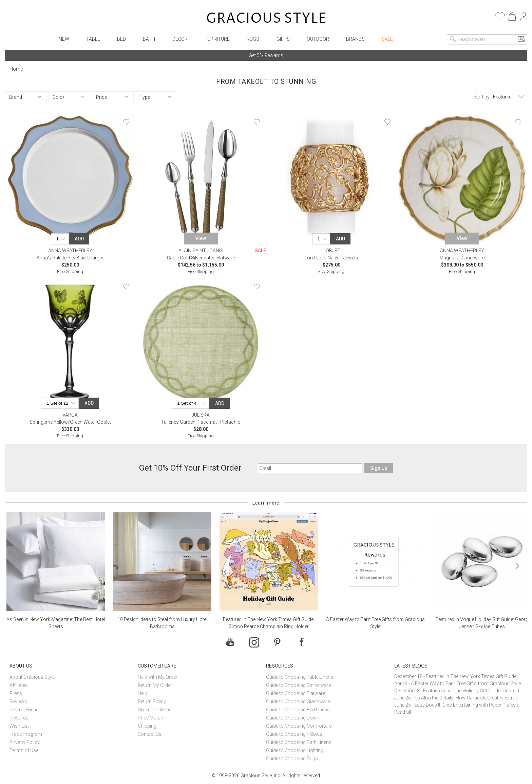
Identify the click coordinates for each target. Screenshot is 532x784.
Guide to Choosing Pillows (295, 734)
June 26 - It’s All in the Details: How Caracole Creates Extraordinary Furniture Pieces (458, 698)
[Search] (453, 39)
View (201, 238)
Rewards (19, 718)
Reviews (18, 701)
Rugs (253, 39)
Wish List (19, 726)
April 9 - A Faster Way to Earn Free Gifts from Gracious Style (458, 683)
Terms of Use (24, 750)
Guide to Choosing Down (293, 718)
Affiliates (19, 685)
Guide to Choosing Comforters (299, 726)
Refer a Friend (24, 710)
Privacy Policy (25, 742)
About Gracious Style (32, 677)
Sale (387, 39)
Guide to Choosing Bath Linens (299, 742)
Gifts (283, 39)
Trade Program (26, 734)
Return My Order (155, 685)
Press (16, 693)
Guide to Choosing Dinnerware (298, 685)
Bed (121, 39)
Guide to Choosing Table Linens (300, 677)
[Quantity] (62, 239)
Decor (180, 39)
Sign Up (379, 468)
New (64, 39)
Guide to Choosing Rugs (292, 759)
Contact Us (150, 734)
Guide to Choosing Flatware (296, 693)
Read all (403, 712)
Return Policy (152, 701)
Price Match (150, 718)
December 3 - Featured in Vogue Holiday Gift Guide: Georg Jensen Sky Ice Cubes (458, 691)
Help (142, 693)
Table (93, 39)
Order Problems (155, 710)
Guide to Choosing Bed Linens (298, 710)
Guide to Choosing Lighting (295, 750)
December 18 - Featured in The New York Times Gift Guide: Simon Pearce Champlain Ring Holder (458, 676)
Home (16, 69)
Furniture (217, 39)
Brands (355, 39)
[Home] (266, 19)
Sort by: (482, 97)
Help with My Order (158, 677)
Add (79, 239)
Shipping (147, 726)
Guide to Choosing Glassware (298, 701)
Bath (149, 39)
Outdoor (318, 39)
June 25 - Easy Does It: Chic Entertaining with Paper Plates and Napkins (458, 705)
